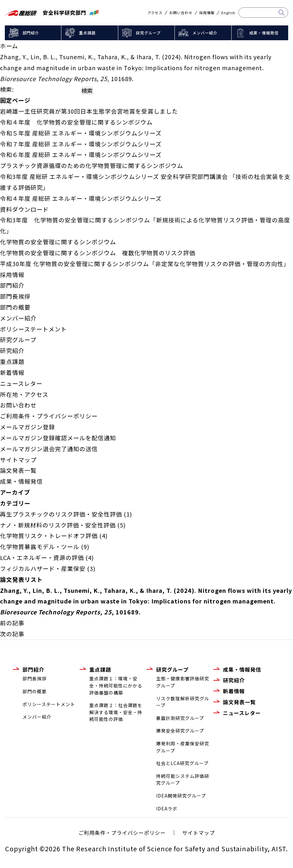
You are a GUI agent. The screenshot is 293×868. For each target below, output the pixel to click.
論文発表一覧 (18, 470)
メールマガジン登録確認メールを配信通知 (58, 438)
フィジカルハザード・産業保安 (43, 568)
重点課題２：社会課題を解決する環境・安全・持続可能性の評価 (116, 712)
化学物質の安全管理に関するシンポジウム (58, 242)
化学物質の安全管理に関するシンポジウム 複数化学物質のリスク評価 (98, 253)
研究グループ (148, 33)
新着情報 (12, 372)
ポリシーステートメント (33, 329)
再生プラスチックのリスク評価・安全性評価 (61, 514)
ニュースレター (21, 383)
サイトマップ (18, 460)
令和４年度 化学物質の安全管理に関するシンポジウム (76, 122)
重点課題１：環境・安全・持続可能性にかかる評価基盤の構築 (116, 685)
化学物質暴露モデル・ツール (40, 546)
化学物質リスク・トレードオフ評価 (49, 536)
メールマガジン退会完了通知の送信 (49, 449)
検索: (7, 89)
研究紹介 (12, 350)
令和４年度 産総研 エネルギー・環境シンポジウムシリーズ (81, 198)
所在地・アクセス (24, 394)
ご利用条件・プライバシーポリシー (49, 416)
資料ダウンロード (24, 209)
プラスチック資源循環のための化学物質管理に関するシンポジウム (92, 165)
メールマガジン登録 (27, 427)
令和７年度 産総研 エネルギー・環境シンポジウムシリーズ (81, 144)
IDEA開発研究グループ (181, 796)
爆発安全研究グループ (180, 731)
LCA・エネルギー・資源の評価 (42, 557)
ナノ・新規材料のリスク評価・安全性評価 (58, 525)
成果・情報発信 (264, 33)
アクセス (155, 13)
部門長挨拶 (15, 296)
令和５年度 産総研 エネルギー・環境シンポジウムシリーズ (81, 133)
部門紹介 (31, 33)
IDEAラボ (167, 808)
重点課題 (87, 33)
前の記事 (12, 623)
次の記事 (12, 634)
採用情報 (207, 13)
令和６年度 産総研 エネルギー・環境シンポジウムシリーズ (81, 154)
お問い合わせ (181, 13)
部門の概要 (15, 307)
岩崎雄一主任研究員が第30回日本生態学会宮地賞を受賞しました (89, 111)
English (228, 13)
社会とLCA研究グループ (182, 763)
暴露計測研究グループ (180, 718)
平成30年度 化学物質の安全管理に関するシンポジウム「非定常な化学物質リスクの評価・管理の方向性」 (145, 264)
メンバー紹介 (205, 33)
